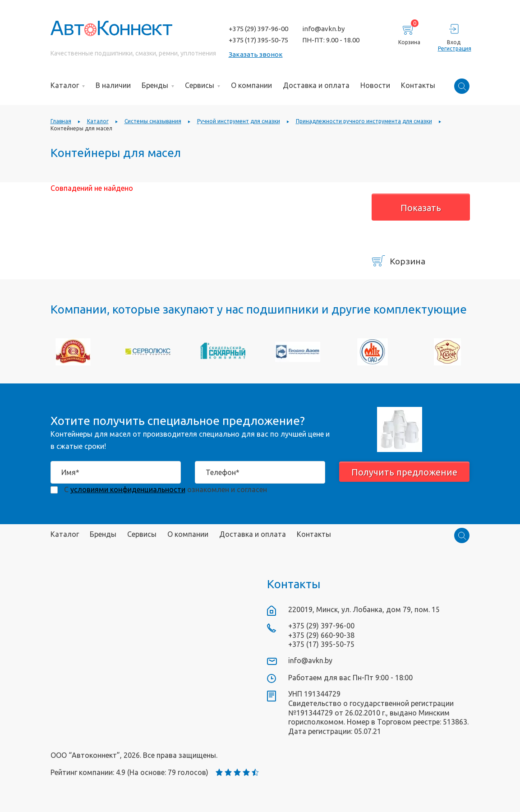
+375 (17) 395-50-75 (258, 40)
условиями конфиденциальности (128, 489)
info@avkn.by (323, 29)
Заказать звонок (256, 54)
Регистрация (454, 48)
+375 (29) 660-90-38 (321, 635)
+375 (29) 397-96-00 (258, 29)
